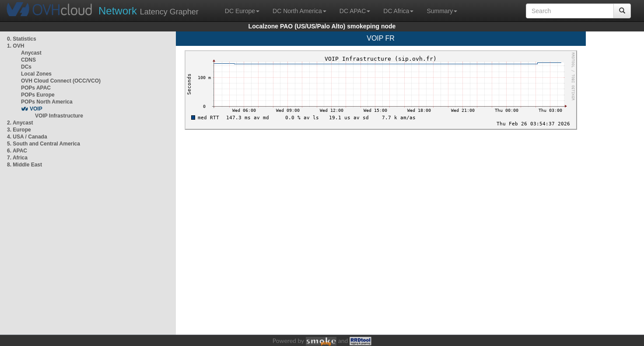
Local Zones (36, 74)
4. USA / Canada (27, 137)
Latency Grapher (149, 11)
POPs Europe (38, 95)
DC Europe (242, 11)
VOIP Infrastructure (59, 116)
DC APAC (355, 11)
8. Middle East (24, 165)
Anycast (31, 53)
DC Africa (398, 11)
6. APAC (17, 151)
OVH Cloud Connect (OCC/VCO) (61, 81)
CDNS (28, 60)
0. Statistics (22, 39)
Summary (442, 11)
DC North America (299, 11)
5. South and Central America (44, 144)
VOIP (36, 109)
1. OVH (16, 46)
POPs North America (47, 102)
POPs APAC (36, 88)
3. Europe (19, 130)
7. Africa (17, 158)
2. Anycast (20, 123)
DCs (26, 67)
